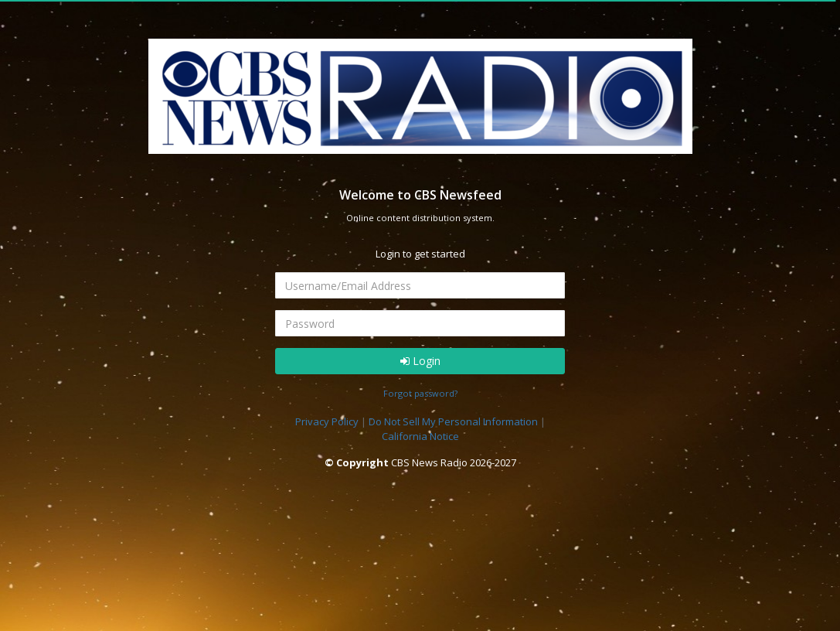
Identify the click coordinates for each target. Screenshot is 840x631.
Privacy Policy (327, 421)
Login (420, 361)
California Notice (420, 436)
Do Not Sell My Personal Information (453, 421)
